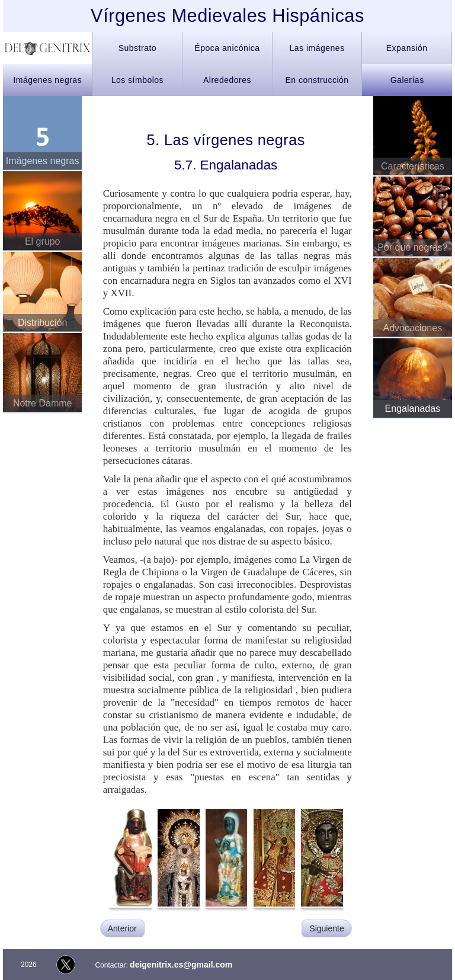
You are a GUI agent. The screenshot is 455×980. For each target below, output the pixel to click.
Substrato (137, 48)
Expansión (407, 48)
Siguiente (326, 928)
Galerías (407, 80)
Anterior (122, 928)
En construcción (317, 80)
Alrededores (227, 80)
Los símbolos (137, 80)
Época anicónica (227, 48)
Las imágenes (317, 48)
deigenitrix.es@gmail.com (181, 965)
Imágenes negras (47, 80)
